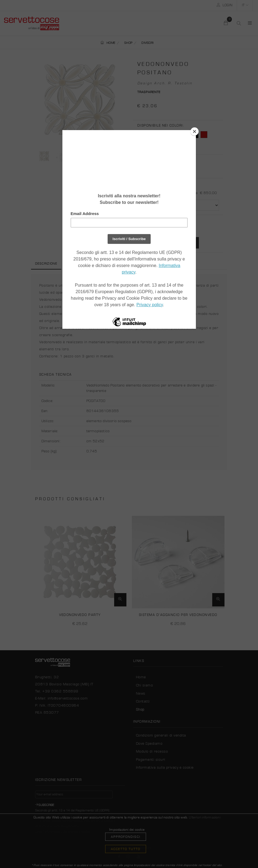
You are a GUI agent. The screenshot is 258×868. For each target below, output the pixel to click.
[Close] (195, 131)
